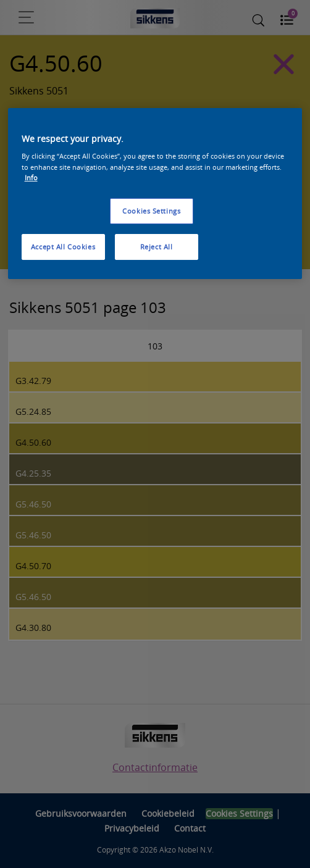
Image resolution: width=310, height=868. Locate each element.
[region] (155, 194)
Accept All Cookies (63, 247)
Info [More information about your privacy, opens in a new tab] (31, 177)
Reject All (157, 247)
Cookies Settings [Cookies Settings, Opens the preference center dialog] (151, 211)
